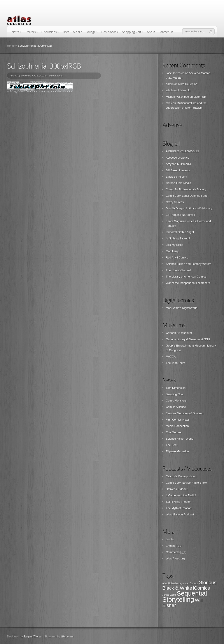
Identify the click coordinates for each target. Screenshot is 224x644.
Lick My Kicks (174, 245)
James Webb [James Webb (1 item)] (169, 595)
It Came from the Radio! (181, 495)
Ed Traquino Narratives (180, 215)
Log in (170, 539)
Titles (66, 32)
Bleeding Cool (175, 394)
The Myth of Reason (179, 508)
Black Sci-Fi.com (176, 177)
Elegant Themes (33, 637)
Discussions (50, 32)
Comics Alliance (176, 407)
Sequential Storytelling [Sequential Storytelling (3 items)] (185, 596)
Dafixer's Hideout (177, 489)
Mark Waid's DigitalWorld (182, 308)
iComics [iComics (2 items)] (201, 588)
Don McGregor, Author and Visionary (189, 208)
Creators (31, 32)
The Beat (172, 445)
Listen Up (184, 90)
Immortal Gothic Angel (180, 232)
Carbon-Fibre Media (178, 183)
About (151, 32)
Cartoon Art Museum (179, 333)
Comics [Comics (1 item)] (194, 583)
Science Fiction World (179, 439)
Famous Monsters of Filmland (185, 413)
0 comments (56, 76)
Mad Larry (172, 251)
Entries (174, 546)
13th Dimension (176, 388)
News (16, 32)
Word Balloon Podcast (180, 514)
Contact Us (166, 32)
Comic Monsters (176, 401)
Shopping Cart (133, 32)
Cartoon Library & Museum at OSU (188, 339)
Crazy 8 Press (175, 202)
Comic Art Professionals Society (186, 189)
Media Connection (177, 426)
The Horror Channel (178, 270)
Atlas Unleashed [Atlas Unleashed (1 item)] (171, 583)
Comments (176, 552)
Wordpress (67, 637)
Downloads (110, 32)
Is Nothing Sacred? (178, 238)
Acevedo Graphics (177, 158)
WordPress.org (175, 558)
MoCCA (171, 356)
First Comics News (178, 420)
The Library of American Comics (186, 277)
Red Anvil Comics (177, 257)
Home (11, 46)
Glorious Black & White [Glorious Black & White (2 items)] (189, 585)
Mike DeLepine (188, 84)
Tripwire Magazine (177, 451)
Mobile (77, 32)
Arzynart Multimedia (178, 164)
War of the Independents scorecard (188, 283)
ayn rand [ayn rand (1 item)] (185, 583)
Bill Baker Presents (178, 170)
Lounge (92, 32)
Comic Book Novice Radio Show (186, 483)
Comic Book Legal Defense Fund (187, 196)
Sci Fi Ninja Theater (178, 502)
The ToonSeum (175, 363)
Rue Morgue (174, 432)
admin (24, 76)
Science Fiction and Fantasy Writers (189, 264)
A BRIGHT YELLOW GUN (182, 151)
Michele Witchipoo (177, 97)
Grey (169, 103)
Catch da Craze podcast (181, 476)
